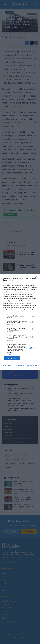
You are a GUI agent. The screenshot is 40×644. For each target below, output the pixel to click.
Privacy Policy (32, 366)
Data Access (20, 366)
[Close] (36, 278)
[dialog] (20, 322)
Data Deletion (8, 366)
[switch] (32, 322)
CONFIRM (12, 358)
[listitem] (20, 317)
